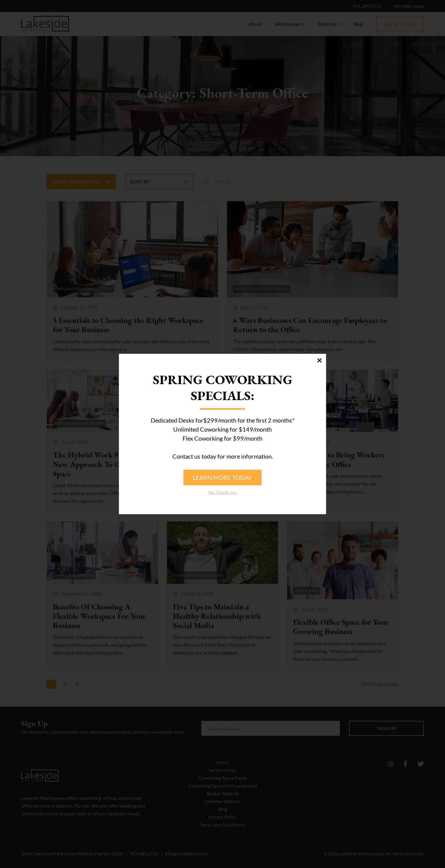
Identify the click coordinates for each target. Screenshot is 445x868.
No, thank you (222, 492)
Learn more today (222, 478)
